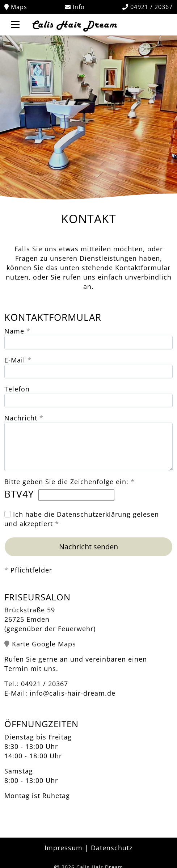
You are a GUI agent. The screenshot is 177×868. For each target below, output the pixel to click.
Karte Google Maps (44, 644)
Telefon (17, 389)
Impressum (64, 848)
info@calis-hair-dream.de (73, 693)
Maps (16, 7)
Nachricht (21, 418)
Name (14, 331)
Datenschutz (112, 848)
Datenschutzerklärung (94, 514)
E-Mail (15, 360)
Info (75, 7)
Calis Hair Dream (73, 25)
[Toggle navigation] (15, 24)
